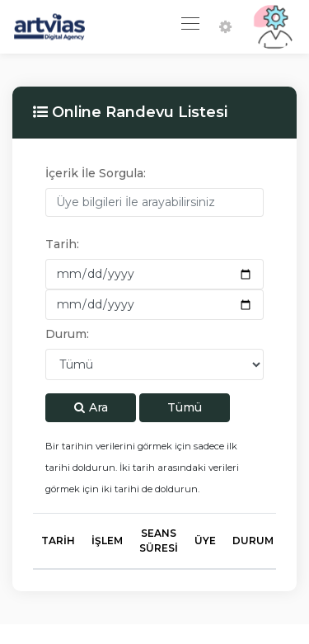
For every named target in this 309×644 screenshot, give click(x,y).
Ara (91, 407)
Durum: (67, 334)
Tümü (185, 407)
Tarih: (62, 244)
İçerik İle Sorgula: (96, 173)
